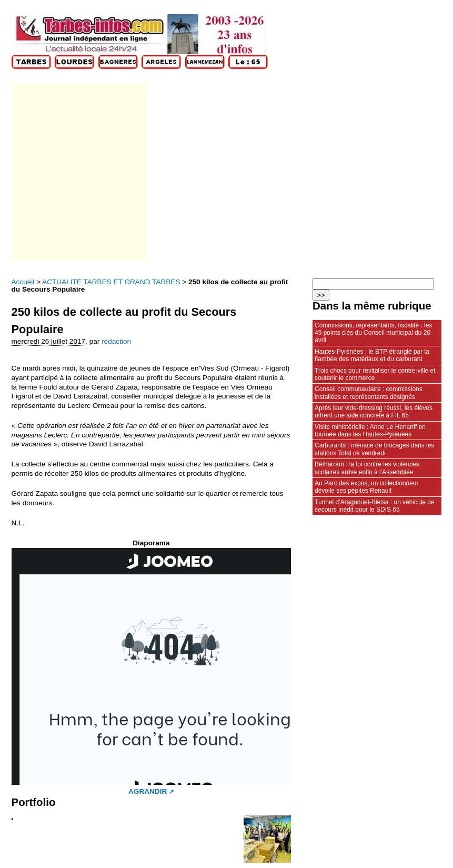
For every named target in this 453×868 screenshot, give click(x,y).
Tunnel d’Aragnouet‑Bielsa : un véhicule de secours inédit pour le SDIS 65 (374, 506)
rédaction (116, 341)
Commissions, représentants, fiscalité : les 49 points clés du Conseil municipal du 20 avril (373, 333)
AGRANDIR (148, 791)
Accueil (23, 282)
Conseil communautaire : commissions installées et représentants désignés (369, 393)
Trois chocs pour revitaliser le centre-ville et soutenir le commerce (375, 374)
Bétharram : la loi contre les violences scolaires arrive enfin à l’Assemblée (367, 468)
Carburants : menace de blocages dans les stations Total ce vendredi (374, 449)
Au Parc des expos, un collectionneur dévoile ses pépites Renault (366, 487)
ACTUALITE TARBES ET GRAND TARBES (111, 282)
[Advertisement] (79, 172)
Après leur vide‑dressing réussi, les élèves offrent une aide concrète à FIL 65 (374, 412)
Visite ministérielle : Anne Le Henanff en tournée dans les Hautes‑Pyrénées (370, 431)
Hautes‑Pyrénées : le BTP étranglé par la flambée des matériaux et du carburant (372, 355)
